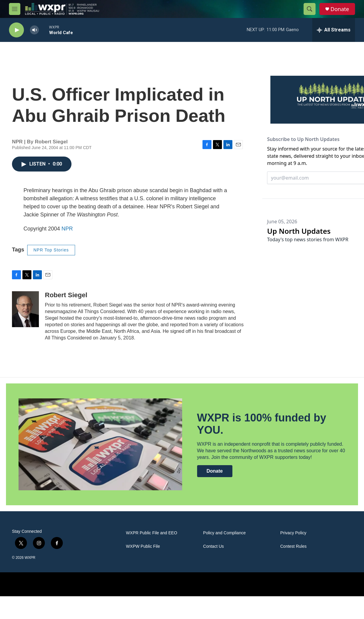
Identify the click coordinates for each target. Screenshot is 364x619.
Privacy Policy (293, 533)
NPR (67, 229)
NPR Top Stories (51, 250)
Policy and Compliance (224, 533)
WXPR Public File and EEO (151, 533)
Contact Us (213, 546)
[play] (16, 30)
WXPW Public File (143, 546)
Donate (340, 9)
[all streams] (334, 30)
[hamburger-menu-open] (15, 9)
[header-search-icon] (310, 9)
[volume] (34, 30)
